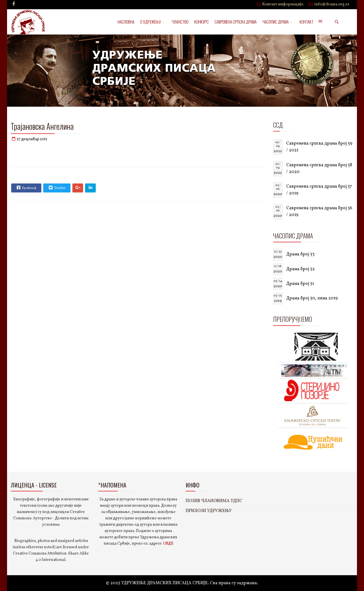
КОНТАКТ (307, 22)
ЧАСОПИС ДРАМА (276, 22)
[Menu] (320, 22)
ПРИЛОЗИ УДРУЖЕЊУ (209, 511)
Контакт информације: (283, 4)
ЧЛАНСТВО (180, 22)
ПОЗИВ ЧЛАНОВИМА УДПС (214, 501)
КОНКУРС (202, 22)
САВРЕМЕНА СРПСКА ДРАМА (236, 22)
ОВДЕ (168, 544)
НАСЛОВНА (126, 22)
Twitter (57, 188)
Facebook (26, 188)
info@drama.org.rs (332, 4)
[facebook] (14, 4)
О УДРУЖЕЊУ (151, 22)
